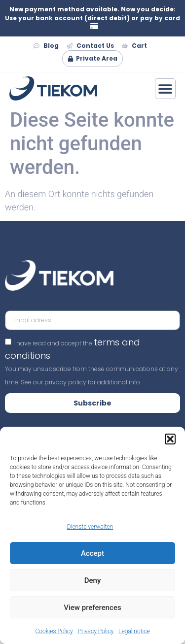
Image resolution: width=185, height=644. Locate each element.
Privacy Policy (96, 631)
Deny (93, 580)
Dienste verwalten (90, 527)
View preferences (92, 608)
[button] (170, 439)
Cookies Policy (54, 631)
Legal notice (134, 631)
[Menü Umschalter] (165, 89)
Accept (92, 553)
